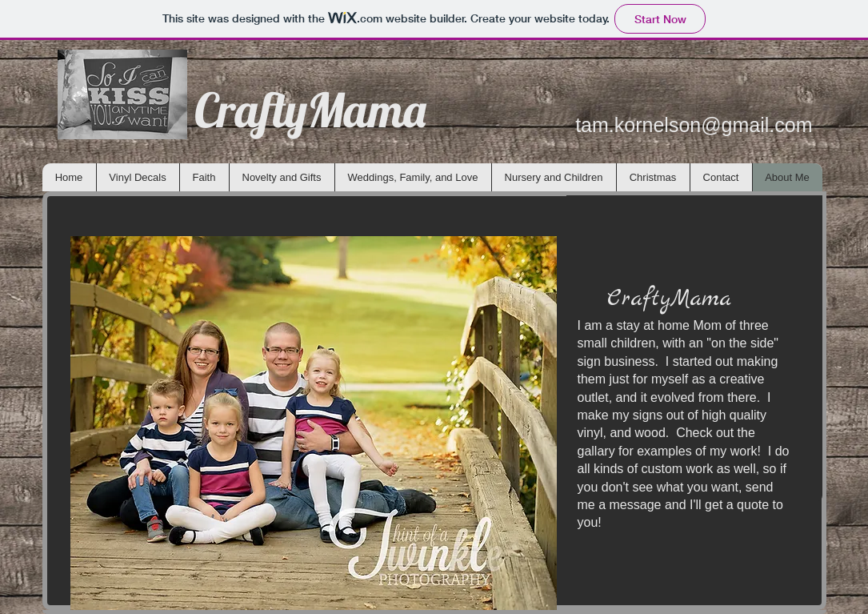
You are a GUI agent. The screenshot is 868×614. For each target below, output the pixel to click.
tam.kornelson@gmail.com (694, 125)
